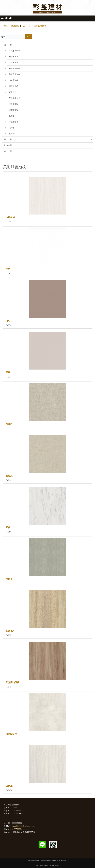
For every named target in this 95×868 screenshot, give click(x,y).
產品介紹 (15, 26)
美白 (8, 269)
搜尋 (3, 37)
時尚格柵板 (14, 104)
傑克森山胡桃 (13, 682)
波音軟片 (13, 92)
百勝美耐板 (14, 63)
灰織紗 (9, 424)
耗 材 (8, 151)
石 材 (8, 139)
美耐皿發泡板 (14, 74)
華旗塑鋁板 (14, 122)
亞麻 (8, 372)
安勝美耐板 (14, 57)
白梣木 (9, 786)
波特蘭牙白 (11, 734)
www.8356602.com (17, 829)
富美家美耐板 (14, 51)
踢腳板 (12, 128)
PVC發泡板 (13, 80)
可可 (8, 321)
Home (5, 26)
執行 (29, 36)
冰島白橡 (10, 217)
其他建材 (8, 145)
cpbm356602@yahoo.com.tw (24, 826)
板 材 (27, 26)
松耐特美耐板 (14, 68)
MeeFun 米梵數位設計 (52, 865)
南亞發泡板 (14, 86)
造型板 (12, 116)
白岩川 (9, 579)
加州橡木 (10, 631)
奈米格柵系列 (14, 98)
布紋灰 (9, 476)
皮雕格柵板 (14, 110)
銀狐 (8, 527)
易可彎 (12, 134)
